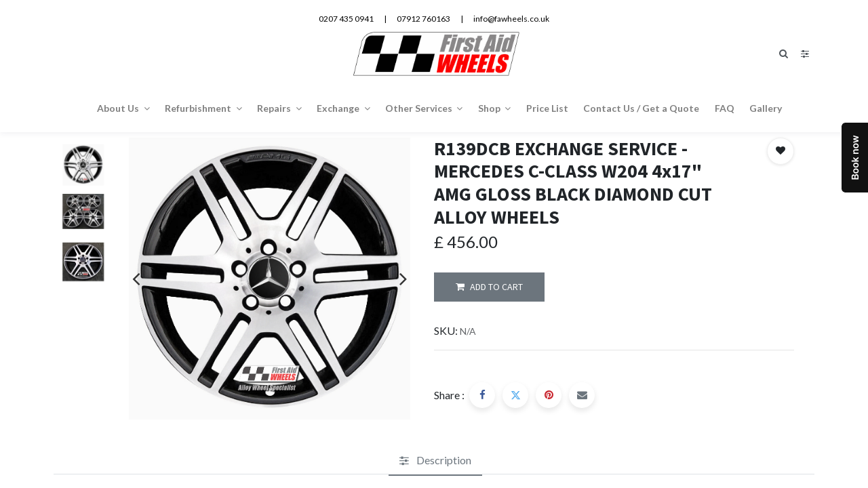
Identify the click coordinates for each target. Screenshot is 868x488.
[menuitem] (547, 107)
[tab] (435, 461)
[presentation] (136, 279)
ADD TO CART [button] (489, 287)
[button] (781, 151)
